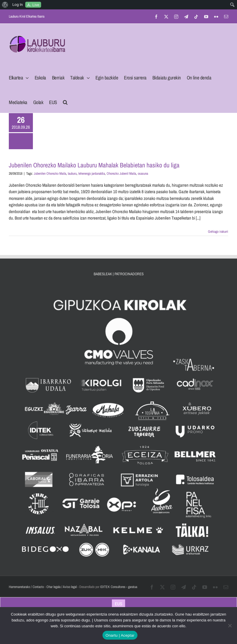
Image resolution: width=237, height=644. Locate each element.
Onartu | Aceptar (120, 635)
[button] (65, 101)
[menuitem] (5, 5)
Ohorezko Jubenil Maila (121, 174)
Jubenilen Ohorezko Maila (50, 174)
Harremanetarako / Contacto (26, 587)
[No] (230, 626)
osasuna (143, 174)
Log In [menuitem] (18, 5)
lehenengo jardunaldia (92, 174)
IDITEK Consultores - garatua (119, 587)
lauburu (72, 174)
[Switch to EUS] (118, 604)
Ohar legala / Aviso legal (62, 587)
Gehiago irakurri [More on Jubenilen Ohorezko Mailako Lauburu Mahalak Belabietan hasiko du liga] (218, 232)
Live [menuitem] (36, 5)
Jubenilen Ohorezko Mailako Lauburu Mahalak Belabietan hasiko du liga (94, 165)
